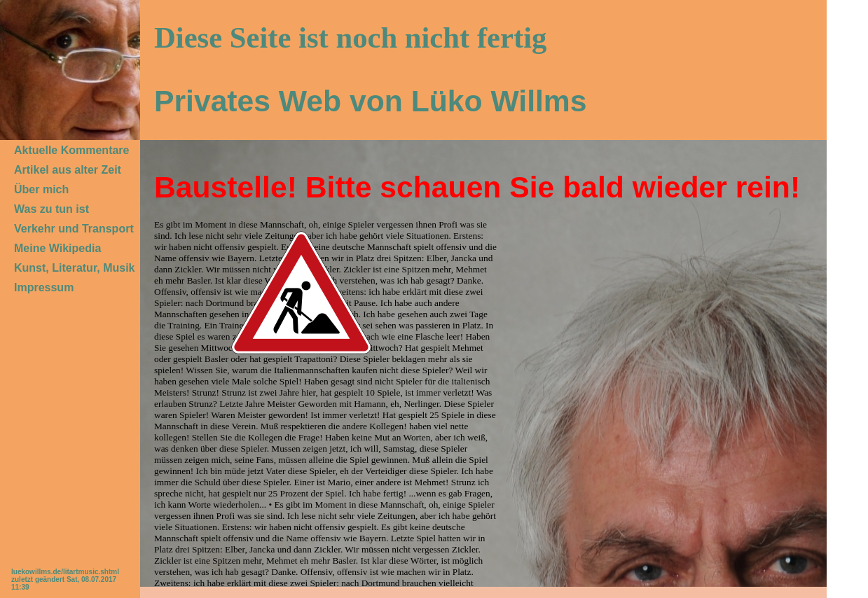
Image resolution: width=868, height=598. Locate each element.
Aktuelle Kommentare (72, 150)
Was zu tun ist (51, 209)
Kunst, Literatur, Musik (74, 268)
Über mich (41, 189)
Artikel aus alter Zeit (68, 170)
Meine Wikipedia (57, 248)
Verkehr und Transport (74, 229)
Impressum (44, 287)
